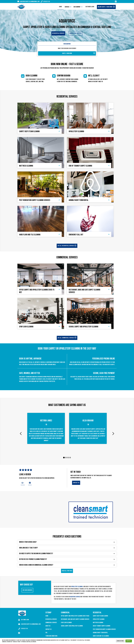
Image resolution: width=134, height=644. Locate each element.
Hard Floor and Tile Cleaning (101, 636)
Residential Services (51, 619)
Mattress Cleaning (98, 623)
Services (67, 7)
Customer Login (90, 7)
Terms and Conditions (51, 636)
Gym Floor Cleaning (66, 623)
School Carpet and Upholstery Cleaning (72, 626)
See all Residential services (67, 246)
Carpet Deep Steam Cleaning (100, 616)
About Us (48, 626)
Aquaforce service (75, 597)
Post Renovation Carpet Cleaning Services (104, 629)
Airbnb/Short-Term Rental (100, 633)
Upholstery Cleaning (99, 619)
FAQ (46, 633)
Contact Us (48, 629)
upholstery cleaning (77, 587)
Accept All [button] (129, 641)
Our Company (77, 7)
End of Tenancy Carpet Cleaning (102, 626)
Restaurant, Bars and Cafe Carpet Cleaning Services (75, 619)
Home (60, 7)
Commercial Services (51, 623)
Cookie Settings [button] (120, 641)
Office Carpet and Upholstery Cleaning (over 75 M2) (75, 616)
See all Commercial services (67, 338)
